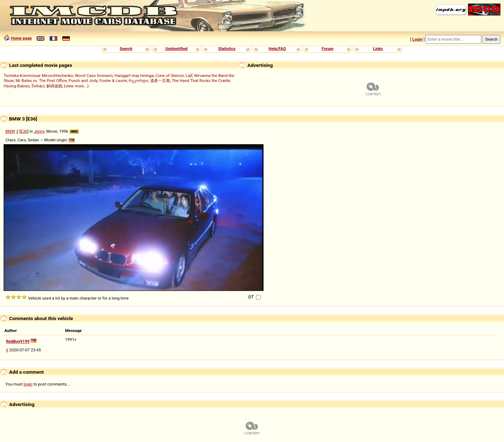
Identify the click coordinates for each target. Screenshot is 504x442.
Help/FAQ (277, 49)
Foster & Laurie (113, 81)
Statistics (227, 49)
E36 (24, 131)
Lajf (189, 76)
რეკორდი (138, 81)
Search (126, 49)
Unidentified (176, 49)
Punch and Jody (83, 81)
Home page (21, 38)
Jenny (39, 131)
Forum (328, 49)
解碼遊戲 (54, 86)
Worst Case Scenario (94, 76)
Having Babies (17, 86)
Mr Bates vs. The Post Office (41, 81)
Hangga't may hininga (134, 76)
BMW (10, 131)
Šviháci (38, 86)
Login (417, 39)
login (28, 384)
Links (378, 49)
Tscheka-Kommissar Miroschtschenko (38, 76)
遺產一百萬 (160, 81)
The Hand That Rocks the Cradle (201, 81)
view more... (76, 86)
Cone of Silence (170, 76)
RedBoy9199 (18, 341)
